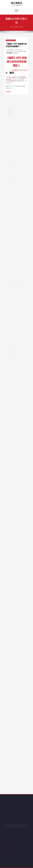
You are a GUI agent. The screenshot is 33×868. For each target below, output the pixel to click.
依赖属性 (20, 51)
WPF (17, 50)
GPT (13, 51)
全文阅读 (8, 92)
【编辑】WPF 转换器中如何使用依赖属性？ (16, 45)
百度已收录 (15, 53)
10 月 (21, 27)
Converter (9, 51)
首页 (12, 27)
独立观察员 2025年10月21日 (20, 70)
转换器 (25, 51)
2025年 (16, 27)
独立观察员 (17, 3)
